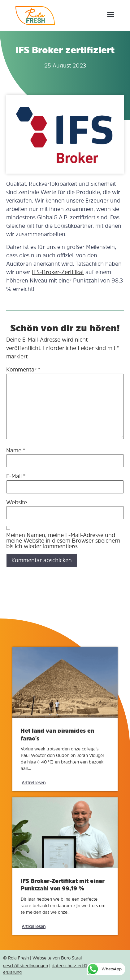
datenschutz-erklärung (74, 966)
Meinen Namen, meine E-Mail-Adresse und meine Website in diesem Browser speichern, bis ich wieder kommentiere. (64, 541)
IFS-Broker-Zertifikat (58, 272)
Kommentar (23, 370)
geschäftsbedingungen (26, 966)
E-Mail (16, 476)
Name (16, 450)
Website (17, 502)
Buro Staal (71, 958)
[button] (111, 14)
